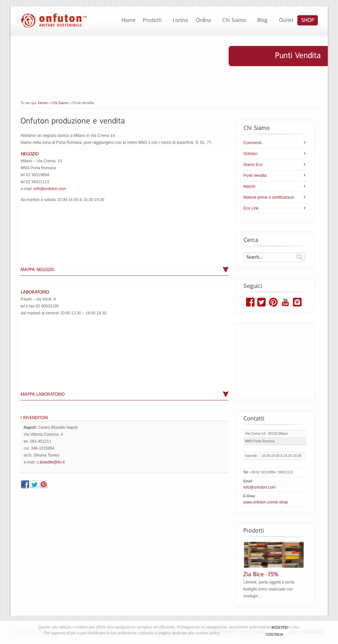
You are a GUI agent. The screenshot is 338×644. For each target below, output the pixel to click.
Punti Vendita (255, 176)
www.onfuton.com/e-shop (266, 502)
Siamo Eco (253, 165)
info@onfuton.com (50, 189)
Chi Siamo (60, 103)
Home (43, 103)
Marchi (249, 186)
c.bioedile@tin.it (51, 462)
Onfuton (251, 154)
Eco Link (251, 208)
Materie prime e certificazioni (269, 197)
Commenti (253, 143)
